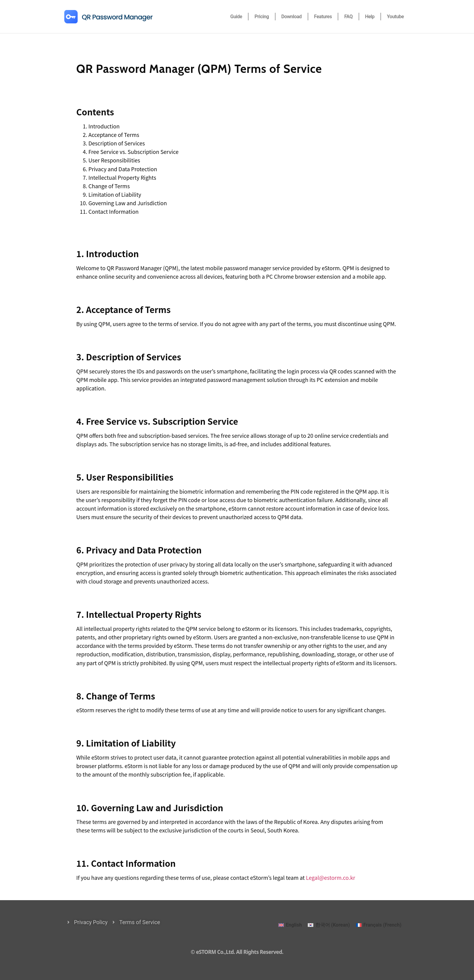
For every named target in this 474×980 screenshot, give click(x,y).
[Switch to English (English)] (290, 925)
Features (323, 17)
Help (370, 17)
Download (292, 17)
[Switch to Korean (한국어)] (329, 925)
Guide (236, 17)
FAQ (348, 17)
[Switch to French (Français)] (379, 925)
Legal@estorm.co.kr (331, 878)
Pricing (262, 17)
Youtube (395, 17)
